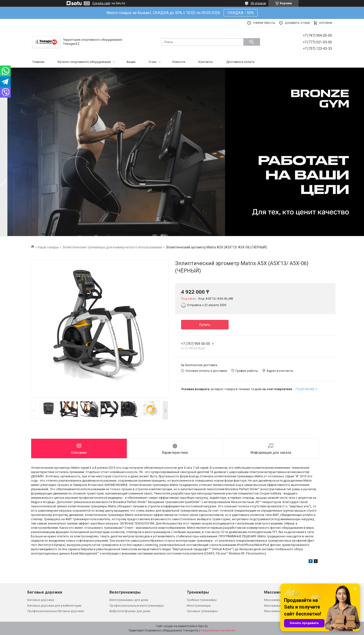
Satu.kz (203, 626)
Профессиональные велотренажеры (137, 606)
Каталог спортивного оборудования (84, 62)
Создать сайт (101, 3)
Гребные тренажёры (202, 600)
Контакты (206, 62)
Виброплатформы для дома (130, 611)
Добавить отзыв (297, 23)
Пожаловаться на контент (218, 630)
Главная (38, 62)
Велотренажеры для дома (129, 600)
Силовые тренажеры (202, 611)
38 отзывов (258, 3)
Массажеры (273, 600)
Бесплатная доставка (201, 365)
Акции (131, 62)
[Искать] (252, 42)
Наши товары (48, 247)
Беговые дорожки (41, 600)
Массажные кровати (279, 611)
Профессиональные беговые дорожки (56, 611)
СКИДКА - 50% (241, 13)
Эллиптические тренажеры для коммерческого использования (112, 247)
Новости (179, 62)
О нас (153, 62)
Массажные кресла (278, 606)
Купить (205, 325)
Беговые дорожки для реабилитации (54, 606)
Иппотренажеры (199, 606)
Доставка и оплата (240, 62)
